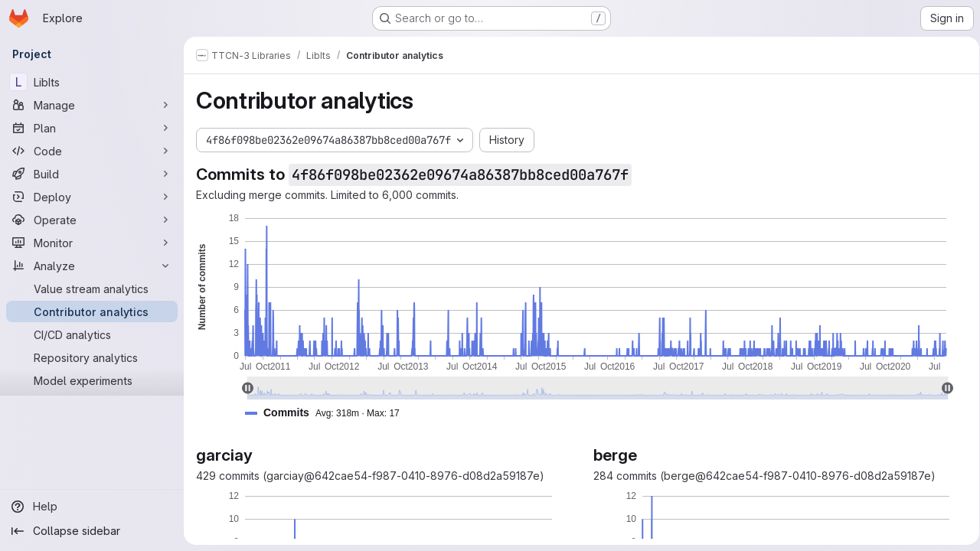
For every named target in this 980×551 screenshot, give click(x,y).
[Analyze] (92, 266)
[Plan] (92, 128)
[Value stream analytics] (92, 289)
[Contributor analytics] (92, 311)
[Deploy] (92, 197)
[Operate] (92, 220)
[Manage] (92, 105)
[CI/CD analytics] (92, 334)
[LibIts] (92, 82)
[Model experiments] (92, 380)
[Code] (92, 151)
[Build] (92, 174)
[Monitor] (92, 243)
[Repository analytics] (92, 357)
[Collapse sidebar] (92, 531)
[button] (328, 413)
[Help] (92, 507)
